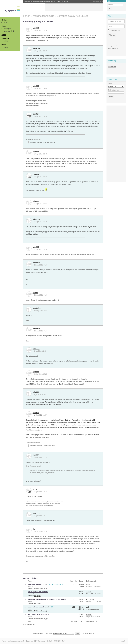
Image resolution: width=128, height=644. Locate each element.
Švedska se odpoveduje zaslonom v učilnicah (46, 1)
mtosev (30, 609)
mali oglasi (7, 29)
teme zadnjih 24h (10, 31)
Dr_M (35, 489)
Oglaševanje (41, 641)
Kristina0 (89, 615)
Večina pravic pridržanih (16, 641)
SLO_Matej (90, 600)
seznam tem (112, 67)
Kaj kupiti (37, 596)
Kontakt (49, 641)
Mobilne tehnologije (41, 588)
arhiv (5, 22)
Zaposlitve (5, 38)
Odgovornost (30, 641)
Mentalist (37, 262)
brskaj (6, 41)
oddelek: (60, 633)
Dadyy (30, 601)
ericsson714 (31, 594)
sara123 (36, 349)
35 (63, 584)
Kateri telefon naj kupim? (38, 592)
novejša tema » (88, 633)
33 (58, 584)
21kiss (88, 584)
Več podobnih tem (29, 625)
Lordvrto (30, 586)
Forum (4, 26)
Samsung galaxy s (35, 584)
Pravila (4, 641)
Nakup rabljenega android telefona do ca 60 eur (47, 599)
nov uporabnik (112, 46)
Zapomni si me (114, 30)
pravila (6, 47)
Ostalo (4, 45)
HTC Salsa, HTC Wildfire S (38, 615)
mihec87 (36, 48)
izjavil (48, 462)
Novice (4, 20)
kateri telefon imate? (36, 607)
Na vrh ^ (124, 641)
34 (60, 584)
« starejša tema (38, 633)
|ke (34, 529)
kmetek (36, 114)
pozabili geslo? (113, 48)
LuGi (88, 607)
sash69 (36, 413)
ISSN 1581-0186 (60, 641)
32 (56, 584)
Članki (4, 35)
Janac (35, 293)
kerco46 (89, 592)
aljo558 (36, 28)
